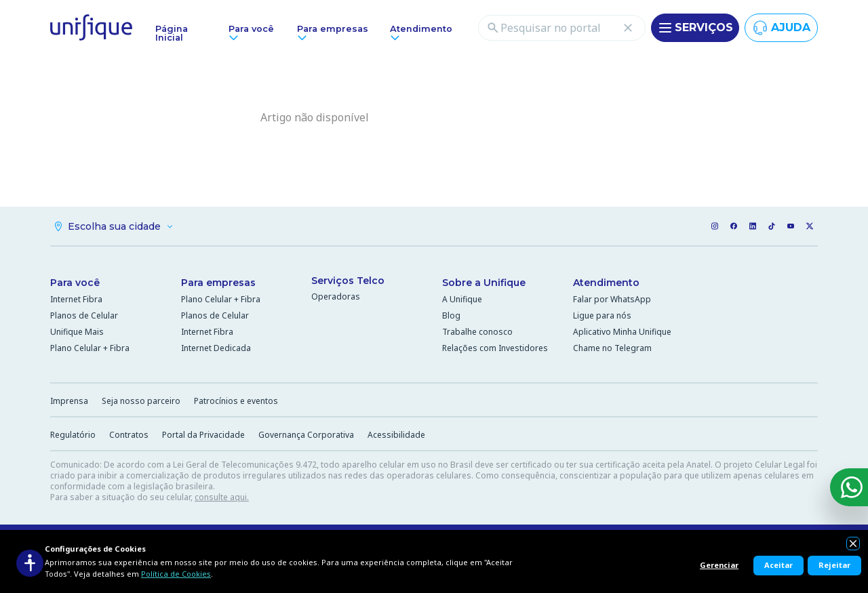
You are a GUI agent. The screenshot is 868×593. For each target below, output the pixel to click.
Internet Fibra (76, 301)
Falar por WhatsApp (612, 301)
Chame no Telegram (612, 350)
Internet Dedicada (216, 350)
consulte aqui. (222, 499)
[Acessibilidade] (30, 563)
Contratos (129, 437)
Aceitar (778, 565)
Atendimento (606, 285)
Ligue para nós (602, 318)
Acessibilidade (396, 437)
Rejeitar (834, 565)
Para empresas (218, 285)
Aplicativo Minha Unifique (622, 334)
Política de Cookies (176, 574)
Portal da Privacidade (203, 437)
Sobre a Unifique (484, 285)
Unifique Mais (77, 334)
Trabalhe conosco (477, 334)
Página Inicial (172, 33)
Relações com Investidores (495, 350)
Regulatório (73, 437)
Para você (75, 285)
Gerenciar (719, 565)
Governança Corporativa (306, 437)
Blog (451, 318)
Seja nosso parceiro (141, 403)
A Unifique (462, 301)
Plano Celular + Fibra (90, 350)
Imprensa (69, 403)
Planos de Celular (84, 318)
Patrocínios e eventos (236, 403)
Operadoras (336, 299)
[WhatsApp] (849, 487)
